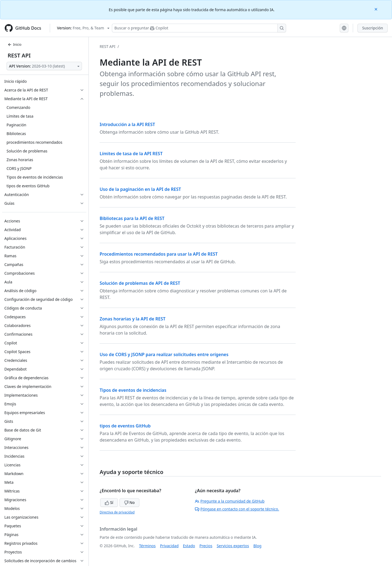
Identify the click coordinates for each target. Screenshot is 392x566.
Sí (109, 502)
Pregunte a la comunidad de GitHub (230, 501)
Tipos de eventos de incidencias (133, 390)
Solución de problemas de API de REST (140, 283)
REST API (19, 55)
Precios (206, 546)
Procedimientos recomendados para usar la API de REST (159, 254)
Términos (147, 546)
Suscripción (373, 28)
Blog (258, 546)
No (129, 502)
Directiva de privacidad (117, 512)
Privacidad (169, 546)
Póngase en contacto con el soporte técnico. (237, 509)
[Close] (376, 9)
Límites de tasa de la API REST (131, 154)
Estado (189, 546)
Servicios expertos (233, 546)
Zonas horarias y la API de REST (133, 319)
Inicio (15, 45)
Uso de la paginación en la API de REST (140, 189)
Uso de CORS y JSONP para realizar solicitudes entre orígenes (164, 354)
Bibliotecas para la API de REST (132, 218)
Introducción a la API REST (127, 124)
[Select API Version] (44, 66)
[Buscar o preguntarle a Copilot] (199, 28)
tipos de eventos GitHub (125, 426)
